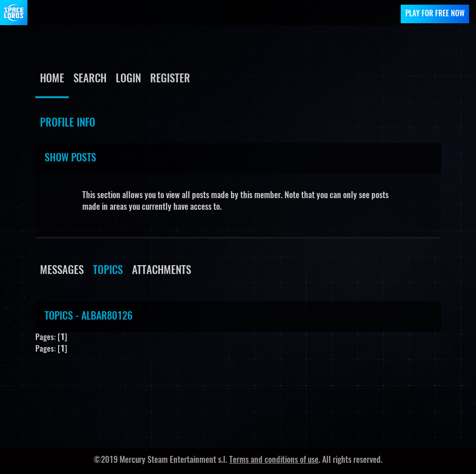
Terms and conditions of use (274, 461)
